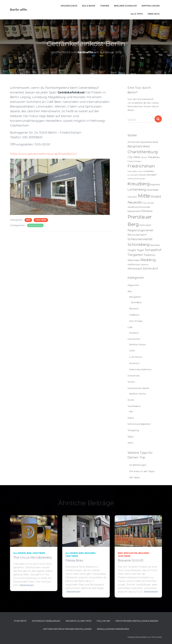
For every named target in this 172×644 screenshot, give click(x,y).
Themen (105, 6)
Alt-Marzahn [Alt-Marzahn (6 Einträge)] (134, 142)
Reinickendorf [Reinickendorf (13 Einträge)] (137, 235)
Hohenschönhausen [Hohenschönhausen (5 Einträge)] (137, 179)
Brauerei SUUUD (131, 560)
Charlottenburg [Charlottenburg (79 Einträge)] (143, 152)
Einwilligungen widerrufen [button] (113, 629)
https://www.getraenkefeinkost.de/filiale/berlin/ (44, 154)
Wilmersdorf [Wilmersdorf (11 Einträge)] (135, 269)
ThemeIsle (157, 637)
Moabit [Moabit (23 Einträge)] (156, 197)
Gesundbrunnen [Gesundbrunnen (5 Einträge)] (135, 171)
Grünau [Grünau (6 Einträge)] (142, 175)
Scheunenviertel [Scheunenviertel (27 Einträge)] (140, 239)
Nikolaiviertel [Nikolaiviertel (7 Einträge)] (134, 211)
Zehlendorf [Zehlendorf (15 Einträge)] (150, 268)
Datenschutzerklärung (46, 621)
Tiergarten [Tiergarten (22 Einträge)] (135, 255)
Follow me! (103, 621)
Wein (130, 443)
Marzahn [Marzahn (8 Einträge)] (132, 197)
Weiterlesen (27, 585)
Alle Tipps (137, 14)
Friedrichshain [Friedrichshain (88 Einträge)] (141, 166)
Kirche (131, 382)
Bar (131, 411)
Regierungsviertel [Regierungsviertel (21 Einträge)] (140, 230)
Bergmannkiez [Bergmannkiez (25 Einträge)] (139, 146)
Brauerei (134, 308)
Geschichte (134, 339)
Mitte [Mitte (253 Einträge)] (144, 196)
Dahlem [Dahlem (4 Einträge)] (144, 157)
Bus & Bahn (89, 6)
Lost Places (136, 357)
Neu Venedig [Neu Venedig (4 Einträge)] (148, 203)
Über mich (154, 14)
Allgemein (133, 285)
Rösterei (134, 333)
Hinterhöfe (134, 376)
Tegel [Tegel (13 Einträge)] (140, 250)
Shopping (133, 430)
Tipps (131, 437)
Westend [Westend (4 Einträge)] (145, 265)
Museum (134, 363)
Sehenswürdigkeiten (139, 424)
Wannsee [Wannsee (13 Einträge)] (134, 260)
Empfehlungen (151, 6)
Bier (28, 220)
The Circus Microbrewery (33, 557)
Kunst (131, 400)
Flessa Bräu (74, 560)
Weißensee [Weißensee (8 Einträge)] (134, 264)
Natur (131, 418)
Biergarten (135, 297)
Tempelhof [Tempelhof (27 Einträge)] (153, 250)
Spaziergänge (69, 6)
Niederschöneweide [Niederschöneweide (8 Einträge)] (139, 207)
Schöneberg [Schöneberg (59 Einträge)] (139, 245)
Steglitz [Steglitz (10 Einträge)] (132, 250)
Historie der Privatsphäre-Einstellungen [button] (67, 629)
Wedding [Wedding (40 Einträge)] (148, 260)
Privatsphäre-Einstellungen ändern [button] (137, 621)
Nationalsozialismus (140, 369)
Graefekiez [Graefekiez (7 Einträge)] (149, 171)
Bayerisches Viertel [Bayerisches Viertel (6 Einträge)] (149, 142)
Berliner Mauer (137, 344)
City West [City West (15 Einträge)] (134, 157)
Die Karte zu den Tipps (142, 471)
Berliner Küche (137, 394)
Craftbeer (41, 220)
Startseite (20, 621)
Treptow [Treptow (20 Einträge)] (149, 255)
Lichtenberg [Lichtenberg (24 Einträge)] (137, 190)
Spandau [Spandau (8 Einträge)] (155, 245)
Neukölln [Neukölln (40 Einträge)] (135, 202)
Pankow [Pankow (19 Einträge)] (147, 211)
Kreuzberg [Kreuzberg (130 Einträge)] (139, 184)
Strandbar (136, 302)
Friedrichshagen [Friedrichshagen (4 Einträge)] (134, 161)
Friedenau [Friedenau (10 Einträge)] (154, 157)
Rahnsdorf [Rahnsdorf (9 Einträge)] (145, 225)
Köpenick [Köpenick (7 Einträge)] (155, 185)
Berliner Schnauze (125, 6)
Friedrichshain (35, 225)
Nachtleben (134, 406)
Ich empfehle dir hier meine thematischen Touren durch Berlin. (143, 106)
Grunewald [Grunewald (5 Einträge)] (133, 175)
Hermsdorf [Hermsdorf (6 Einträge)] (151, 175)
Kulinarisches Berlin (138, 388)
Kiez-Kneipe (136, 321)
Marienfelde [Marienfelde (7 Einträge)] (153, 190)
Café (130, 327)
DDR (132, 351)
